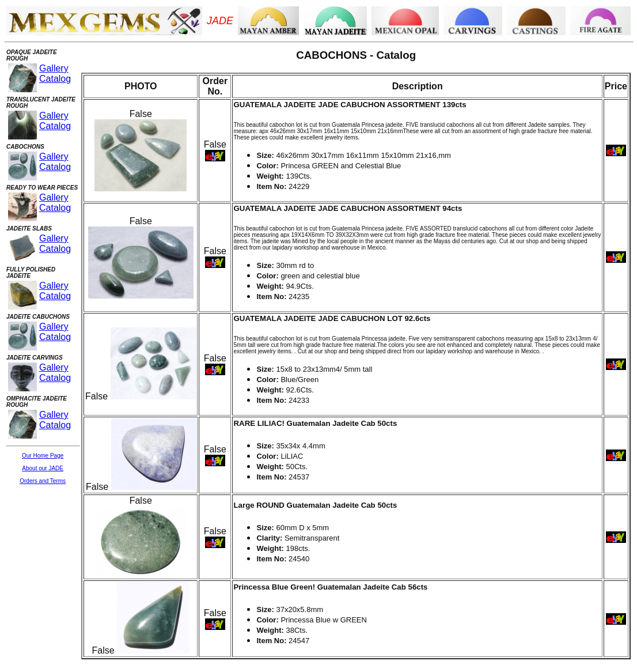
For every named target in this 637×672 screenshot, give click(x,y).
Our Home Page (43, 456)
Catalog (55, 79)
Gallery (54, 68)
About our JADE (43, 468)
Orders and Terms (43, 481)
